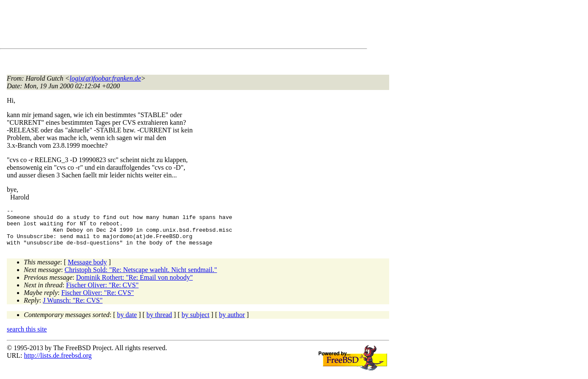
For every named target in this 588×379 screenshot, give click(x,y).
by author (232, 322)
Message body (88, 270)
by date (127, 322)
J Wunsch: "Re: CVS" (73, 308)
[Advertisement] (161, 26)
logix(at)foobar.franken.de (105, 78)
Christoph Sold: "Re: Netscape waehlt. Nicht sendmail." (141, 277)
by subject (196, 322)
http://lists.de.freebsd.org (58, 363)
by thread (159, 322)
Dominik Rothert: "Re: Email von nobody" (134, 285)
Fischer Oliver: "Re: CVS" (102, 293)
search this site (27, 337)
